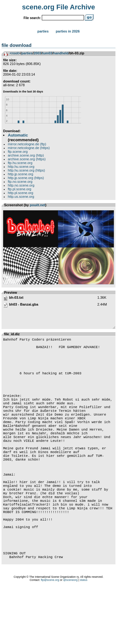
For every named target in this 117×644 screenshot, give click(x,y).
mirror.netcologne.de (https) (29, 148)
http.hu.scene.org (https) (26, 170)
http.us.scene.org (21, 197)
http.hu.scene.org (21, 167)
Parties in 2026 (68, 31)
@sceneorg (71, 636)
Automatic (18, 135)
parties (27, 53)
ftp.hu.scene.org (20, 163)
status (84, 636)
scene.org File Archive (59, 7)
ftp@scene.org (50, 636)
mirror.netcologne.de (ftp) (27, 144)
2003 (37, 53)
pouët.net (38, 205)
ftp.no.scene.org (20, 182)
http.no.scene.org (21, 185)
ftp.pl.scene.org (19, 189)
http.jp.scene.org (20, 174)
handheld (61, 53)
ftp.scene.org (18, 152)
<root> (15, 53)
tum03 (47, 53)
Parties (43, 31)
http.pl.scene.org (20, 193)
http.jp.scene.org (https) (26, 178)
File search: (32, 18)
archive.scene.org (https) (27, 159)
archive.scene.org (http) (26, 155)
